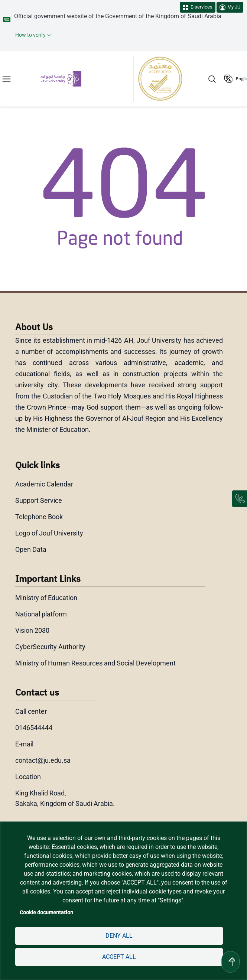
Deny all (119, 936)
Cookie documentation (45, 912)
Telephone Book (39, 517)
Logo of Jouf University (50, 533)
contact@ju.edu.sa (43, 760)
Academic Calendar (44, 484)
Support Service (39, 500)
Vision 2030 (33, 630)
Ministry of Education (47, 598)
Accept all (119, 957)
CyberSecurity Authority (50, 647)
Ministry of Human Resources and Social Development (96, 663)
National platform (41, 614)
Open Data (31, 549)
